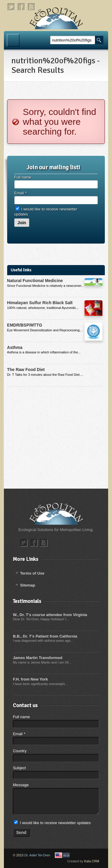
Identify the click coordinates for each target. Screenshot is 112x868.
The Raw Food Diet (26, 370)
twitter (11, 7)
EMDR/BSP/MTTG (25, 325)
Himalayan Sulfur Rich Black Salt (40, 303)
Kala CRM (92, 861)
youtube (32, 7)
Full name (23, 177)
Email (20, 193)
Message (21, 785)
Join (22, 223)
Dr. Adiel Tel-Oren (37, 855)
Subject (19, 768)
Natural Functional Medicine (35, 281)
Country (20, 751)
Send (21, 832)
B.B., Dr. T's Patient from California (45, 636)
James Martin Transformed (37, 658)
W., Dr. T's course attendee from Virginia (50, 615)
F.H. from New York (30, 679)
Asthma (15, 347)
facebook (22, 7)
